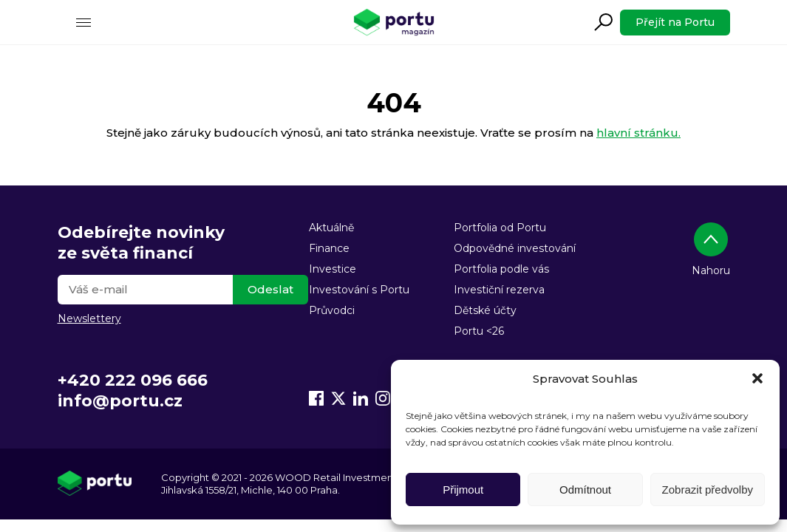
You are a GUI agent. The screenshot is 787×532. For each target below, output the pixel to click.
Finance (329, 248)
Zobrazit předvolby (708, 490)
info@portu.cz (120, 401)
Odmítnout (585, 490)
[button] (757, 378)
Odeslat (270, 289)
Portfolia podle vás (501, 269)
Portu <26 (479, 331)
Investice (333, 269)
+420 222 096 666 (133, 380)
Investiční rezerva (499, 290)
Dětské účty (485, 310)
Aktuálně (331, 228)
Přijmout (463, 490)
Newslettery (89, 318)
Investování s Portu (359, 290)
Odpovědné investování (515, 248)
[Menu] (84, 22)
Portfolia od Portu (500, 228)
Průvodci (332, 310)
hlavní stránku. (638, 133)
